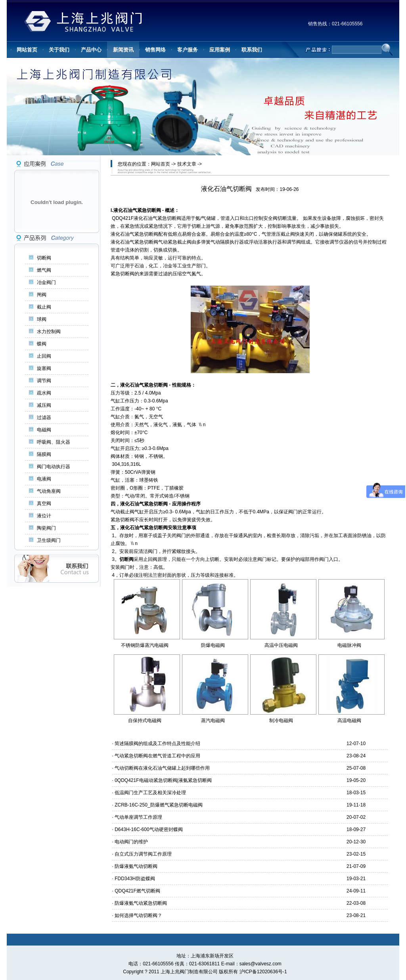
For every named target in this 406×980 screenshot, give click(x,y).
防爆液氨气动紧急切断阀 (141, 903)
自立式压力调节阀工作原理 (143, 854)
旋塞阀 (44, 368)
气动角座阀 (49, 491)
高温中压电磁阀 (281, 645)
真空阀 (44, 503)
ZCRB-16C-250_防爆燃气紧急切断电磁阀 (158, 805)
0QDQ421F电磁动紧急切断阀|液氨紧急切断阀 (163, 780)
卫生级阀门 (49, 540)
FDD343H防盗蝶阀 (135, 879)
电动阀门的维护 (131, 842)
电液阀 (44, 479)
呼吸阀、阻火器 (54, 442)
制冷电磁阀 (281, 721)
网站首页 (161, 164)
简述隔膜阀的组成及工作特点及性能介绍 (157, 744)
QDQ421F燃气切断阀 (137, 891)
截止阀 (44, 307)
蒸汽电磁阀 (213, 721)
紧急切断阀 (149, 210)
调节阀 (44, 381)
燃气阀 (44, 270)
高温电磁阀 (349, 721)
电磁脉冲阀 (349, 645)
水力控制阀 (49, 332)
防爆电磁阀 (213, 645)
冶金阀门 (46, 282)
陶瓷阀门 (46, 528)
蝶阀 (42, 344)
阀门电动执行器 (54, 467)
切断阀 (44, 258)
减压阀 (44, 405)
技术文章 (187, 164)
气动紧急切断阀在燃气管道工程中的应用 (157, 756)
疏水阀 (44, 393)
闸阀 (42, 295)
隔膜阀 (44, 454)
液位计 (44, 516)
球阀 (42, 319)
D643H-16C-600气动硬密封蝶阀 (148, 829)
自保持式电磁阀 (145, 721)
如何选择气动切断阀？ (138, 915)
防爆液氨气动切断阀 (136, 866)
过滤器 (44, 418)
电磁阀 (44, 430)
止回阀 (44, 356)
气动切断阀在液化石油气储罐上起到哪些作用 (162, 768)
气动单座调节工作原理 (138, 817)
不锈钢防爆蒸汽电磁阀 (145, 645)
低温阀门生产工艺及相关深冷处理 (150, 793)
